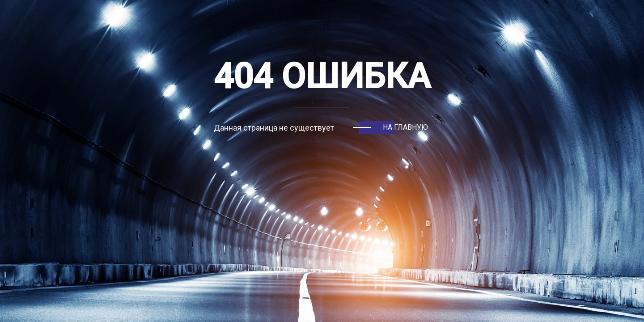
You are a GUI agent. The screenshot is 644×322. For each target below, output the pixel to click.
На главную (405, 127)
